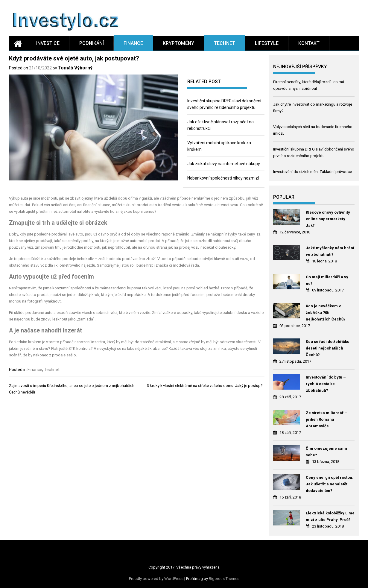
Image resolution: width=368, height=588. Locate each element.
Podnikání (92, 43)
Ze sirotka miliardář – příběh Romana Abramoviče (326, 419)
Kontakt (309, 43)
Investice (48, 43)
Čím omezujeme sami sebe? (326, 452)
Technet (225, 43)
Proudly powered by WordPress (156, 579)
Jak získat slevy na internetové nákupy (224, 164)
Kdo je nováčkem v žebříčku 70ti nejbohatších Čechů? (326, 313)
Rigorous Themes (224, 579)
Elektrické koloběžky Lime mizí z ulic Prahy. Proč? (330, 516)
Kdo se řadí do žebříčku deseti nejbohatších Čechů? (328, 348)
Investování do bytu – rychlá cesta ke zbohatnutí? (326, 384)
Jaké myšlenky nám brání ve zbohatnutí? (330, 251)
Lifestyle (267, 43)
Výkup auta (19, 198)
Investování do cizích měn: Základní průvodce (313, 172)
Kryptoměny (178, 43)
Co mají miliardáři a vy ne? (327, 280)
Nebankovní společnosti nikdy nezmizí (223, 178)
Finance (133, 43)
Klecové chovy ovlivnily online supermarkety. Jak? (328, 219)
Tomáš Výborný (75, 68)
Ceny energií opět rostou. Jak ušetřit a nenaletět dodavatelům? (330, 484)
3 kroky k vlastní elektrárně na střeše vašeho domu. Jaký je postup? (206, 386)
